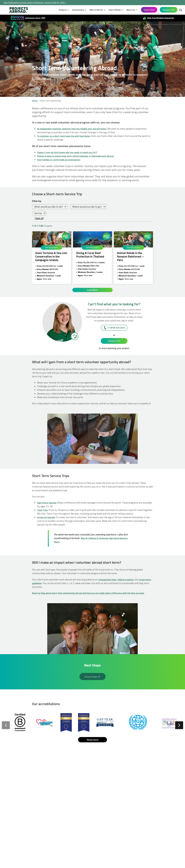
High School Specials (48, 505)
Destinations (78, 10)
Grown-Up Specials (47, 519)
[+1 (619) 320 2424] (74, 338)
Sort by (38, 213)
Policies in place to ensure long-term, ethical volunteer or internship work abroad (79, 156)
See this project (52, 247)
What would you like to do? (49, 207)
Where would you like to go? (87, 207)
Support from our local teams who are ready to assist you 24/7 (70, 152)
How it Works (115, 10)
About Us (131, 10)
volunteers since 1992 (35, 18)
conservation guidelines (44, 585)
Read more (93, 748)
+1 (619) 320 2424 (116, 330)
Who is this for (96, 10)
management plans (109, 581)
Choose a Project (92, 683)
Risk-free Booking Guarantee (161, 18)
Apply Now (149, 10)
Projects (63, 10)
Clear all (39, 218)
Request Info (169, 10)
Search (181, 10)
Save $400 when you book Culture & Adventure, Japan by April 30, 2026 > (35, 3)
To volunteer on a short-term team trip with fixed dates (66, 136)
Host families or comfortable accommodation (61, 160)
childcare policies (129, 581)
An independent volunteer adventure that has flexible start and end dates (75, 129)
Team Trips (43, 512)
